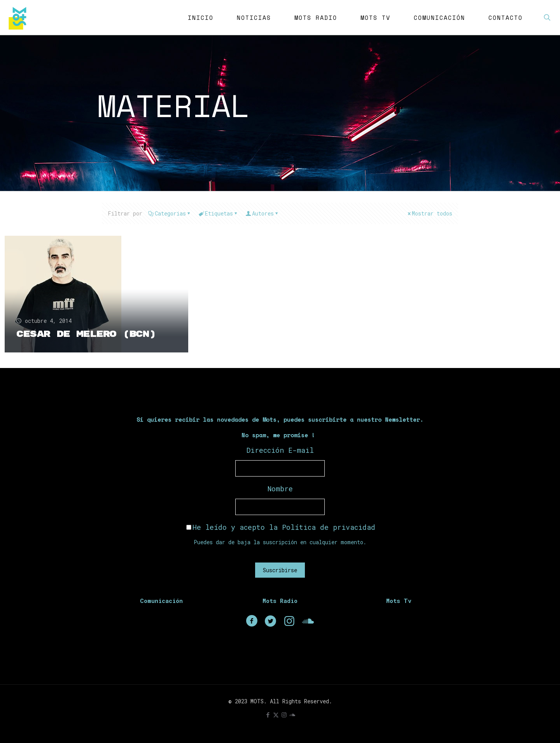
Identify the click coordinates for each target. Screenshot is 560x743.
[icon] (292, 715)
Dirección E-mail (280, 450)
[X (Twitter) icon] (276, 715)
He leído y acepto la (281, 527)
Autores (262, 213)
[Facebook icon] (268, 715)
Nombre (280, 489)
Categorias (170, 213)
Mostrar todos (429, 213)
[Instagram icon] (284, 715)
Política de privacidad (329, 527)
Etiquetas (218, 213)
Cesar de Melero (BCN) (86, 334)
